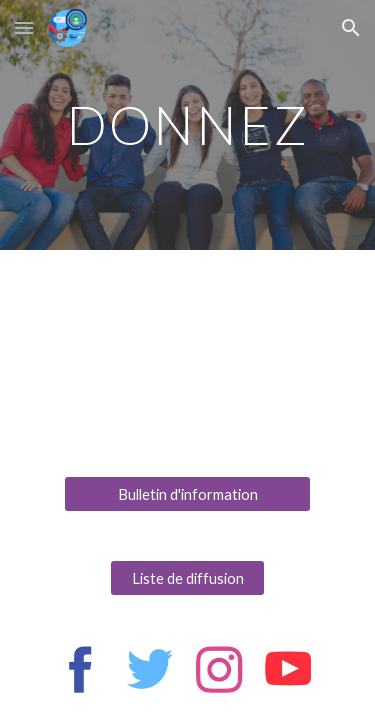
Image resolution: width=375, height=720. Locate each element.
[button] (24, 27)
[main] (188, 124)
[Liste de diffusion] (187, 578)
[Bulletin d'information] (187, 494)
